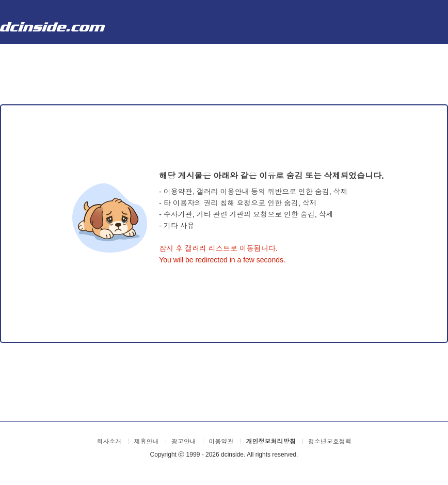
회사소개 (109, 442)
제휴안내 (146, 442)
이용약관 (221, 442)
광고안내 (184, 442)
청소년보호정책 (330, 442)
